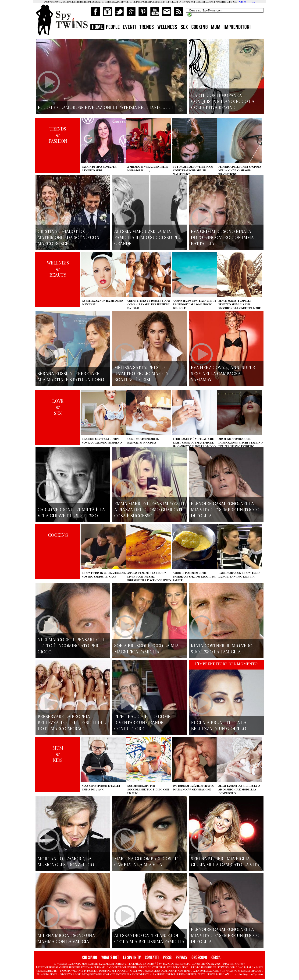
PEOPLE (113, 28)
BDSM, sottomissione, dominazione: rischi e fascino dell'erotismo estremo (240, 442)
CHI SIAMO (90, 957)
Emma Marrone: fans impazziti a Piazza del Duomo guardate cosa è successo (149, 509)
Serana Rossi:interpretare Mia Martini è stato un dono (71, 376)
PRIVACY (182, 957)
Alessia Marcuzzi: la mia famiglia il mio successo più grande (147, 237)
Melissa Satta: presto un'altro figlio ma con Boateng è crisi (141, 373)
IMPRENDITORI (237, 28)
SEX (184, 28)
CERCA (216, 957)
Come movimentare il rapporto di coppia (143, 441)
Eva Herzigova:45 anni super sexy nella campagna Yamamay (223, 373)
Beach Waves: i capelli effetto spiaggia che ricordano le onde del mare (240, 304)
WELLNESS (167, 28)
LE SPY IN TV (132, 957)
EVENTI (129, 28)
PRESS (167, 957)
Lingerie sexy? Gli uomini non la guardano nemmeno (102, 441)
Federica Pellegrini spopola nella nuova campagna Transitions (240, 170)
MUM (216, 28)
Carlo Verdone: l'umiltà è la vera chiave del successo (71, 512)
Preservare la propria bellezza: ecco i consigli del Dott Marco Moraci (72, 722)
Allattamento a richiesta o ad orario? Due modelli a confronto (239, 789)
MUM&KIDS (58, 754)
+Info (242, 2)
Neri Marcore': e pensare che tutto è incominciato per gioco (71, 645)
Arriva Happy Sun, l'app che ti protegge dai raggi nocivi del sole (194, 304)
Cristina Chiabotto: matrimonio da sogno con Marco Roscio (68, 237)
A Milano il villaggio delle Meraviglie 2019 (148, 168)
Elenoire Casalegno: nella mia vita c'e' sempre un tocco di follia (225, 509)
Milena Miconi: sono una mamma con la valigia (66, 938)
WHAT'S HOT (110, 957)
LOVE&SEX (58, 407)
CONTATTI (152, 957)
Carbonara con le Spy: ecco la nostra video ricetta (239, 575)
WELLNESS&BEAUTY (58, 269)
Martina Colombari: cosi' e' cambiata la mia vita (146, 861)
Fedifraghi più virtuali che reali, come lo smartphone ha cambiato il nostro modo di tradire (194, 444)
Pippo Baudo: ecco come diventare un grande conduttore (142, 722)
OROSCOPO (199, 957)
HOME (97, 28)
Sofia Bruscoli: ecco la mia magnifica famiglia (146, 649)
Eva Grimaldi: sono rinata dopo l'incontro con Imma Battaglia (222, 237)
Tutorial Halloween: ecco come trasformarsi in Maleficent (193, 170)
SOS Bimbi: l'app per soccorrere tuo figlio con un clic (148, 789)
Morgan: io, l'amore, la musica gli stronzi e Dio (66, 861)
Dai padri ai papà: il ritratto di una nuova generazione (194, 788)
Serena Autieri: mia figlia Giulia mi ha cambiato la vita (225, 861)
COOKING (199, 28)
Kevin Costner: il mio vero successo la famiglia (222, 649)
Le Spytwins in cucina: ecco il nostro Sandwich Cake (104, 575)
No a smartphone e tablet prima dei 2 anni (101, 788)
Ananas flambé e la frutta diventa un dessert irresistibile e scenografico (149, 576)
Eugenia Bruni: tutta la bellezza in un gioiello (219, 725)
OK (253, 2)
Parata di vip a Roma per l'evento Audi (99, 168)
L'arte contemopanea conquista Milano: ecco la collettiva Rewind (223, 101)
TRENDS (147, 28)
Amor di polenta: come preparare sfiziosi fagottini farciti (194, 576)
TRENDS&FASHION (58, 135)
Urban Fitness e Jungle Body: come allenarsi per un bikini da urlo (149, 304)
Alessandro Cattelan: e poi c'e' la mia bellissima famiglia (149, 938)
